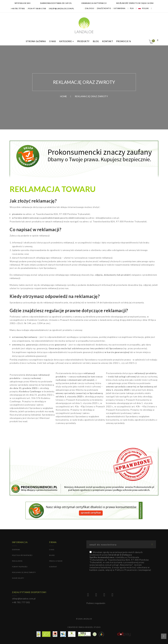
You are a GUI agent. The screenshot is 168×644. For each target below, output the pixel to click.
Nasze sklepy (18, 578)
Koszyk (153, 41)
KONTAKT (53, 567)
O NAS (52, 550)
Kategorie (66, 41)
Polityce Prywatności (126, 570)
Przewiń (164, 636)
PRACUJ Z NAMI (56, 561)
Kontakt (108, 41)
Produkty (83, 41)
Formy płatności (20, 567)
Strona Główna (36, 41)
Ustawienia (119, 8)
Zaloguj (89, 8)
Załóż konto (104, 8)
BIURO (52, 555)
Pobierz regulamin (96, 603)
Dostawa (16, 550)
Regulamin (17, 561)
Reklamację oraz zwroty (24, 572)
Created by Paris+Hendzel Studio (84, 627)
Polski (143, 8)
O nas (53, 41)
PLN (132, 8)
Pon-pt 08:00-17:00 (37, 8)
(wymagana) (120, 561)
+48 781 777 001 (18, 8)
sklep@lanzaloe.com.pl (61, 8)
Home (64, 96)
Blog (96, 41)
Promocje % (124, 41)
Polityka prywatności (22, 555)
